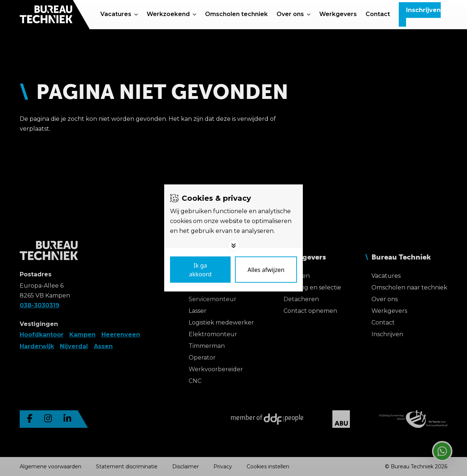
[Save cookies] (200, 270)
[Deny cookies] (266, 270)
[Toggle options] (233, 246)
